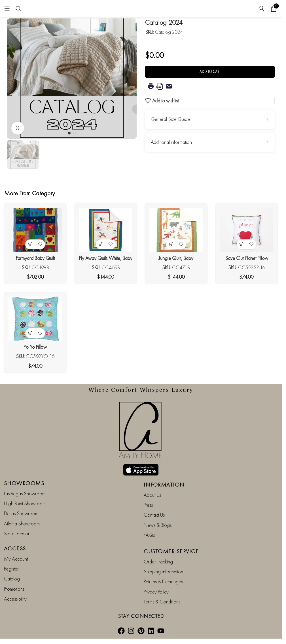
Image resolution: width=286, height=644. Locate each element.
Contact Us (154, 515)
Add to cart (210, 72)
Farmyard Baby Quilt (35, 258)
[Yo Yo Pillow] (35, 319)
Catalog (12, 579)
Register (11, 569)
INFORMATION (164, 485)
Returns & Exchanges (163, 581)
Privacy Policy (156, 592)
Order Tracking (158, 562)
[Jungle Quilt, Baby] (176, 230)
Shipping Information (163, 572)
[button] (13, 79)
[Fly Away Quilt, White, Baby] (106, 230)
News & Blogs (158, 525)
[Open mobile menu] (7, 9)
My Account (16, 559)
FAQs (149, 535)
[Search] (18, 9)
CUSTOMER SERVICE (171, 551)
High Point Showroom (25, 503)
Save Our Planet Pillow (247, 258)
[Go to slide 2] (75, 133)
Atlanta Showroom (22, 524)
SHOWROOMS (24, 483)
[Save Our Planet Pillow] (247, 230)
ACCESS (15, 548)
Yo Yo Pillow (35, 347)
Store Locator (17, 533)
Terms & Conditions (162, 602)
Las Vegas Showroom (25, 493)
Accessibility (15, 599)
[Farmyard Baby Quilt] (35, 230)
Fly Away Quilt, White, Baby (106, 258)
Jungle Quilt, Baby (176, 258)
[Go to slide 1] (69, 133)
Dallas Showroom (21, 513)
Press (148, 505)
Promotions (14, 589)
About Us (152, 495)
